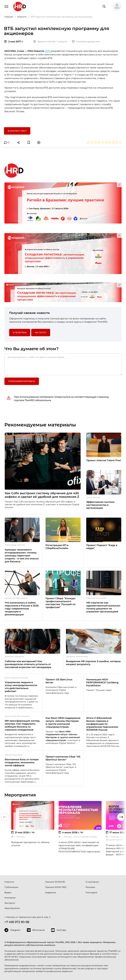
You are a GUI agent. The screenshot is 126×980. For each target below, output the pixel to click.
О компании (92, 882)
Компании (10, 898)
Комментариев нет (86, 42)
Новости (9, 882)
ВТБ (48, 51)
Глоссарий (91, 892)
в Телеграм (20, 333)
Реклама (90, 887)
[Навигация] (7, 6)
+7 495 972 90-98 (17, 922)
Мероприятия (12, 908)
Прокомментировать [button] (22, 381)
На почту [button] (41, 333)
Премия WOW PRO (56, 887)
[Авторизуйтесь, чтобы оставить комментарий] (63, 364)
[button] (116, 7)
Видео (8, 892)
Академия (51, 892)
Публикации (11, 887)
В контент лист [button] (17, 131)
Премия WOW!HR (55, 882)
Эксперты (10, 903)
